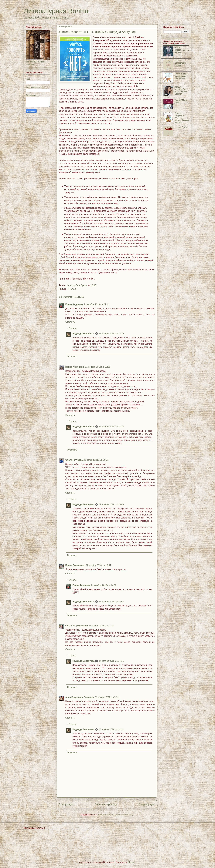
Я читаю (72, 289)
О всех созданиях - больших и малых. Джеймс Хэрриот (182, 118)
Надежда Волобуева (84, 334)
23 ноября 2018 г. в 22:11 (107, 697)
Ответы (72, 328)
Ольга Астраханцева (77, 626)
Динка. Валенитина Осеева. (180, 63)
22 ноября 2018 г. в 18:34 (111, 427)
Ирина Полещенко (75, 565)
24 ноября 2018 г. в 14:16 (111, 661)
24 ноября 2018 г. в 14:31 (111, 729)
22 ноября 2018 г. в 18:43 (111, 504)
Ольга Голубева (74, 460)
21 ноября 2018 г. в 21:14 (97, 304)
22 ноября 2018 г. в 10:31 (96, 460)
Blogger (131, 862)
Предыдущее (147, 804)
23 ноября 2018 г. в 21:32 (101, 626)
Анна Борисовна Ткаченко (80, 697)
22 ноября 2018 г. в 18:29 (111, 334)
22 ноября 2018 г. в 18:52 (111, 602)
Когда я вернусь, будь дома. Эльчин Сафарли (181, 90)
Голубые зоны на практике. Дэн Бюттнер (181, 76)
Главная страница (106, 804)
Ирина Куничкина (75, 367)
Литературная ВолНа (56, 11)
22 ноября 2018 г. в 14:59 (104, 585)
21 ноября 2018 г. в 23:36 (98, 367)
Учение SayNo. (181, 127)
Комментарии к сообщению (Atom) (115, 815)
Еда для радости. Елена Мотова (182, 50)
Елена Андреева (74, 304)
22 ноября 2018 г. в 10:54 (98, 565)
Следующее (66, 804)
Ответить (70, 322)
